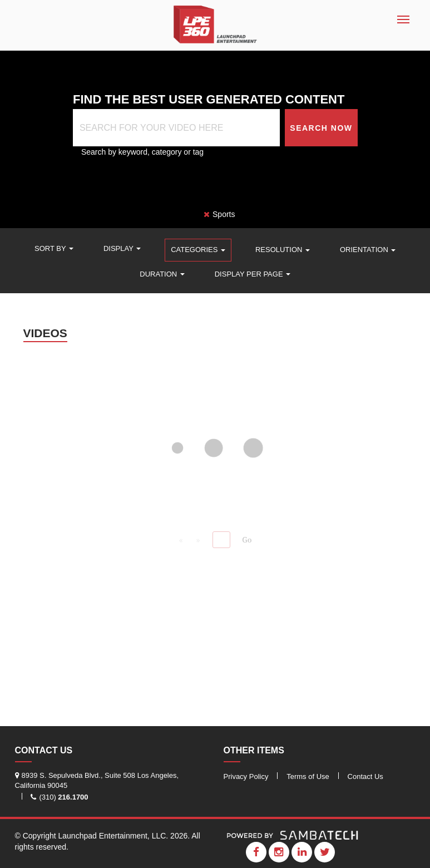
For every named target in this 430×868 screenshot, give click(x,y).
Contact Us (365, 776)
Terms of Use (308, 776)
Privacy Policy (246, 776)
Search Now (321, 128)
